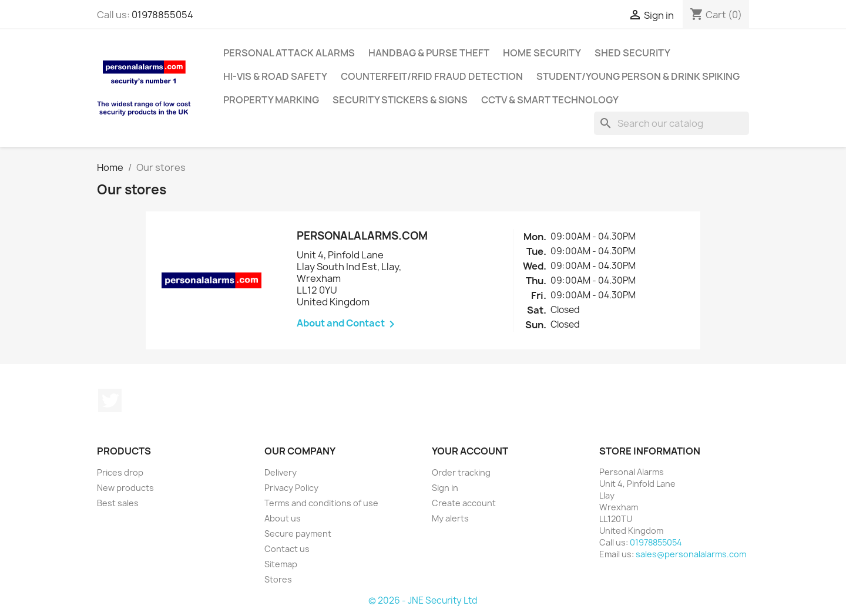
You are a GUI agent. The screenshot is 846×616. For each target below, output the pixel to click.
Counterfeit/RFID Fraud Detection (432, 76)
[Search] (672, 123)
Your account (470, 451)
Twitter (110, 400)
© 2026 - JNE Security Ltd (423, 600)
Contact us (287, 549)
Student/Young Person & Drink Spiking (638, 76)
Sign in (445, 488)
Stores (278, 579)
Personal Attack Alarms (289, 53)
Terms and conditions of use (321, 503)
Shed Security (632, 53)
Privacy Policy (291, 488)
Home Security (542, 53)
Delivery (281, 472)
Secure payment (298, 533)
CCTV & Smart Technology (550, 100)
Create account (464, 503)
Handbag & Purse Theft (429, 53)
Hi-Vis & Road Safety (275, 76)
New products (125, 488)
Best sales (118, 503)
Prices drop (120, 472)
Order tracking (461, 472)
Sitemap (281, 564)
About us (283, 518)
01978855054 (162, 15)
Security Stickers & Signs (400, 100)
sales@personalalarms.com (691, 554)
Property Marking (271, 100)
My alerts (450, 518)
